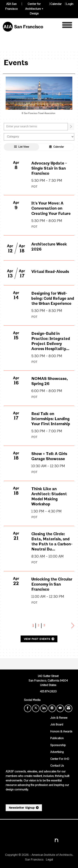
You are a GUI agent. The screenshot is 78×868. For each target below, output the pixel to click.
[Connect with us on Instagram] (52, 708)
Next (73, 626)
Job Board (57, 725)
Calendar (56, 4)
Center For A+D (60, 759)
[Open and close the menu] (59, 26)
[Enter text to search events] (36, 127)
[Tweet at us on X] (36, 708)
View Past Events (37, 639)
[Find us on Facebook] (28, 708)
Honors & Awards (61, 732)
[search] (71, 127)
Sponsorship (58, 745)
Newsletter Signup (22, 808)
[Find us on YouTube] (60, 708)
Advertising (57, 752)
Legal (49, 860)
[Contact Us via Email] (68, 708)
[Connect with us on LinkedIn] (44, 708)
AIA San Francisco (11, 7)
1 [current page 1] (33, 626)
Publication (57, 739)
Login (70, 4)
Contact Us (57, 766)
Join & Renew (59, 718)
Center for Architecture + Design (34, 9)
